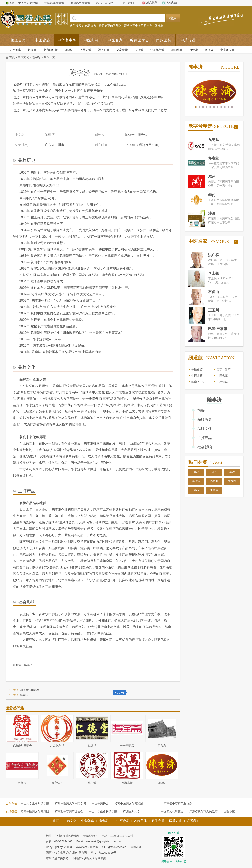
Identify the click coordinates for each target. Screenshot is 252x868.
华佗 (214, 472)
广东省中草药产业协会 (178, 803)
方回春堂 (15, 50)
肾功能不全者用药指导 (138, 26)
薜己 (196, 490)
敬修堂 (32, 50)
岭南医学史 (140, 40)
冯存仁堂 (104, 50)
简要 (201, 410)
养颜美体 (140, 821)
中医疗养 (123, 821)
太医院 (232, 481)
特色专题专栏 (105, 3)
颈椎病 (159, 26)
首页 (12, 3)
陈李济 (69, 50)
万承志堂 (86, 50)
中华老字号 (67, 40)
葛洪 (232, 472)
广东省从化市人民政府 (203, 811)
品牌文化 (205, 429)
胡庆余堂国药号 (30, 690)
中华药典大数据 (54, 3)
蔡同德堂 (177, 50)
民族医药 (164, 40)
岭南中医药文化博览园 (129, 803)
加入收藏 (152, 2)
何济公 (209, 50)
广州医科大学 (132, 811)
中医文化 (23, 57)
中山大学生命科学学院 (35, 803)
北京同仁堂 (51, 50)
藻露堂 (24, 695)
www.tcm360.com (87, 847)
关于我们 (128, 3)
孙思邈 (214, 481)
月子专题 (158, 821)
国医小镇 (229, 811)
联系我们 (193, 821)
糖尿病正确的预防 (110, 26)
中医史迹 (43, 40)
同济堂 (139, 50)
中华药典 (88, 821)
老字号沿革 (39, 57)
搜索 (173, 18)
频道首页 (18, 40)
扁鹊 (196, 472)
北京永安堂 (227, 50)
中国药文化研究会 (172, 811)
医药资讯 (176, 821)
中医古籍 (197, 376)
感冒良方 (91, 26)
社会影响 (205, 447)
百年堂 (194, 50)
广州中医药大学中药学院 (70, 803)
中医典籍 (91, 40)
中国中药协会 (100, 803)
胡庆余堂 (122, 50)
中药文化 (70, 821)
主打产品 (205, 438)
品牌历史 (205, 419)
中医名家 (115, 40)
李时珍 (196, 481)
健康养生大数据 (80, 3)
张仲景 (214, 490)
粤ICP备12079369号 (104, 853)
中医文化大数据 (28, 3)
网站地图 (172, 2)
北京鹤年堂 (157, 50)
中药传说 (188, 40)
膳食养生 (105, 821)
